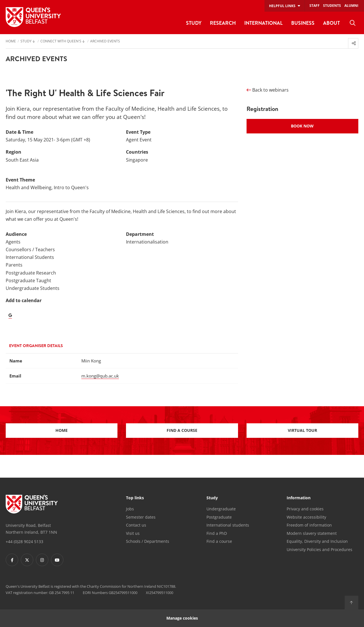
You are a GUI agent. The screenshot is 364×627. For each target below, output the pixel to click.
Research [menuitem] (223, 23)
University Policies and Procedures (319, 549)
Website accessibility (306, 517)
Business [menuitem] (303, 23)
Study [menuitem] (194, 23)
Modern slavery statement (312, 533)
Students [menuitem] (332, 6)
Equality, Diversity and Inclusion (317, 541)
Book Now (302, 126)
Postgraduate (219, 517)
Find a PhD (217, 533)
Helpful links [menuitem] (282, 6)
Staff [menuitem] (315, 6)
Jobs (130, 509)
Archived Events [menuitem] (105, 42)
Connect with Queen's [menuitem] (61, 42)
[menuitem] (353, 23)
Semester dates (141, 517)
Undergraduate (221, 509)
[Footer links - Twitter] (27, 560)
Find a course (182, 430)
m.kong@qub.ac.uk (100, 376)
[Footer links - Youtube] (57, 560)
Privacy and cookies (305, 509)
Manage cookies (182, 618)
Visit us (133, 533)
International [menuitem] (263, 23)
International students (228, 525)
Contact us (136, 525)
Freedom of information (309, 525)
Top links (135, 498)
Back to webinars (268, 90)
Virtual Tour (302, 430)
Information (299, 498)
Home (62, 430)
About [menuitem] (331, 23)
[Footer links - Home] (32, 504)
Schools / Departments (148, 541)
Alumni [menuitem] (351, 6)
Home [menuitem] (11, 42)
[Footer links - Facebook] (12, 560)
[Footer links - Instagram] (42, 560)
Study (212, 498)
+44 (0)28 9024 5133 (24, 542)
